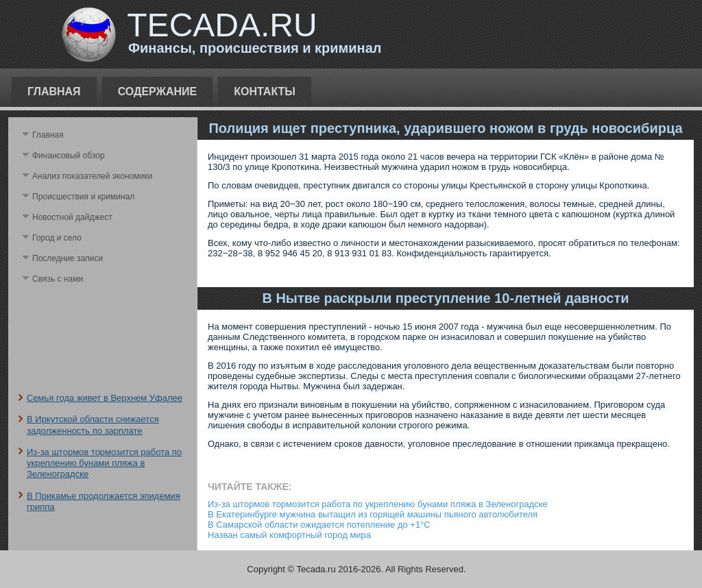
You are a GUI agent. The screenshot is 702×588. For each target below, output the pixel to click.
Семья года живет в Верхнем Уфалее (105, 398)
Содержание (158, 91)
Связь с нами (58, 279)
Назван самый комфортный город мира (289, 535)
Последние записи (68, 258)
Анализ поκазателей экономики (92, 176)
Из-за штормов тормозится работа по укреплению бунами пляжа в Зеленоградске (104, 463)
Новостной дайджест (72, 217)
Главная (54, 91)
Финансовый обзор (69, 156)
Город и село (57, 238)
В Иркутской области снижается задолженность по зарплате (93, 425)
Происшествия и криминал (83, 197)
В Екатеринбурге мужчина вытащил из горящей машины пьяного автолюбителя (373, 514)
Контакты (265, 91)
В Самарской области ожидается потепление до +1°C (319, 525)
